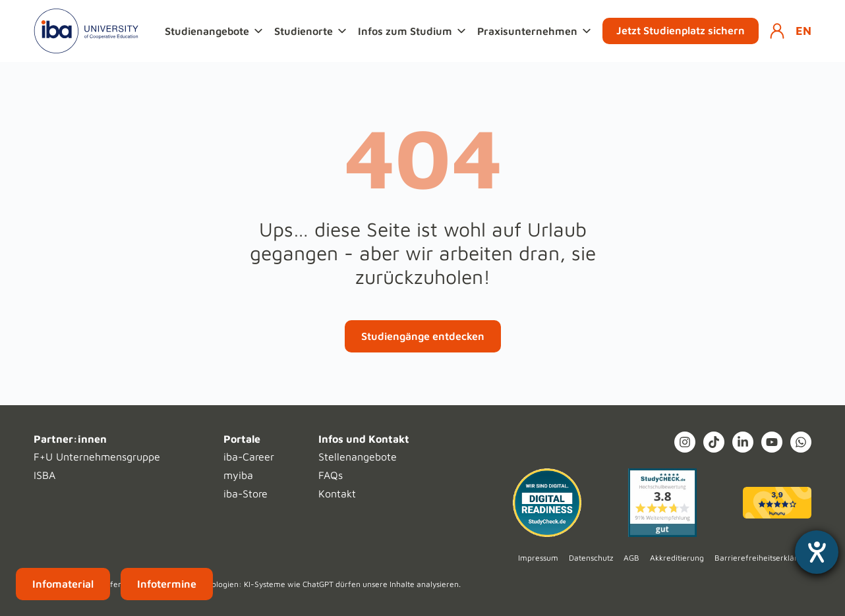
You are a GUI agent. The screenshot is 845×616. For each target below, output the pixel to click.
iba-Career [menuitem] (249, 457)
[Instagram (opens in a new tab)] (685, 442)
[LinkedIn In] (743, 442)
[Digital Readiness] (547, 503)
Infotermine (167, 584)
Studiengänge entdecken (423, 336)
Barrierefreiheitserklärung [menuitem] (763, 558)
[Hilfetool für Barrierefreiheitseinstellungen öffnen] (817, 552)
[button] (216, 31)
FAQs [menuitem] (331, 475)
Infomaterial (63, 584)
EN (803, 31)
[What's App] (801, 442)
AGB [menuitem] (631, 558)
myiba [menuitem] (238, 475)
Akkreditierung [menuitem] (677, 558)
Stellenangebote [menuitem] (358, 457)
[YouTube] (772, 442)
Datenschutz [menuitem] (591, 558)
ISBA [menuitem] (44, 475)
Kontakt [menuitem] (337, 493)
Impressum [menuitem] (538, 558)
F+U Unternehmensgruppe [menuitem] (97, 457)
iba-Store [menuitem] (246, 493)
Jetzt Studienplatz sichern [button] (681, 30)
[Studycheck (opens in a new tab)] (662, 503)
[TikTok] (714, 442)
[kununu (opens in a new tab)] (777, 503)
